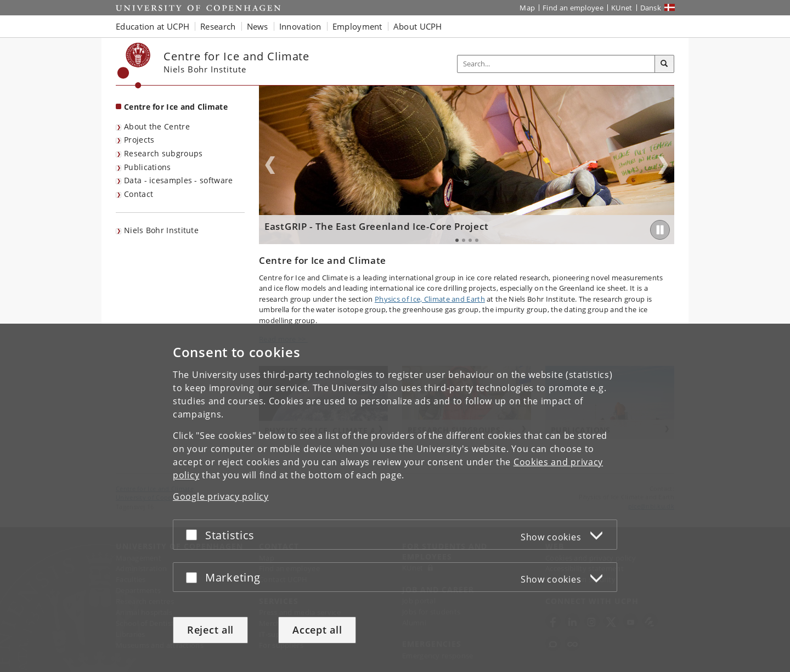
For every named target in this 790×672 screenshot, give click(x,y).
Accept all (317, 630)
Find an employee (573, 8)
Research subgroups (163, 153)
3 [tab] (470, 240)
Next (663, 165)
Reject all (210, 630)
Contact (139, 194)
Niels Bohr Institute (161, 230)
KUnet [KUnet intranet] (622, 8)
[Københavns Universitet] (134, 66)
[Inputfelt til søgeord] (556, 64)
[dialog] (395, 498)
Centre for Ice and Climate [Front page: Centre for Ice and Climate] (176, 107)
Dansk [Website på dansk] (651, 8)
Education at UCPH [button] (153, 26)
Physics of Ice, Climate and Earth (430, 299)
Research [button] (218, 26)
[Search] (664, 64)
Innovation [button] (300, 26)
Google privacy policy (221, 496)
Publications (148, 167)
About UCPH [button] (418, 26)
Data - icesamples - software (178, 180)
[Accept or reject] (194, 535)
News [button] (258, 26)
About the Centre (157, 126)
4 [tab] (477, 240)
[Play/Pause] (660, 230)
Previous (270, 165)
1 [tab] (457, 240)
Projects (139, 140)
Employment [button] (357, 26)
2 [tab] (464, 240)
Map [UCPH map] (527, 8)
